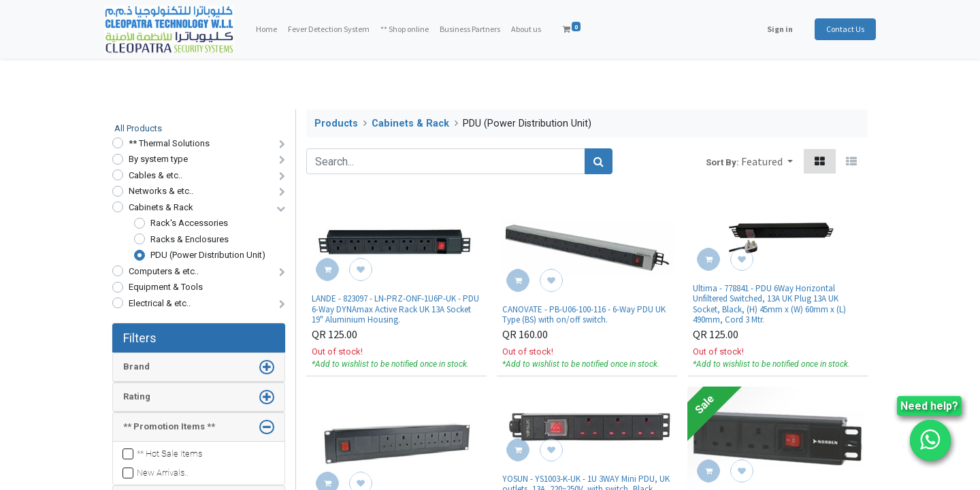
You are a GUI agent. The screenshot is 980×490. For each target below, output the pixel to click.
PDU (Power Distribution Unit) (208, 255)
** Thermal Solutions (169, 143)
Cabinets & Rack (161, 207)
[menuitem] (275, 29)
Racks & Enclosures (190, 239)
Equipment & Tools (166, 287)
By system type (158, 159)
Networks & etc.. (161, 191)
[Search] (599, 161)
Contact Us (837, 29)
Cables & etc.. (156, 175)
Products (336, 124)
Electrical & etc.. (160, 303)
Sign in (772, 29)
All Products (138, 128)
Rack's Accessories (189, 223)
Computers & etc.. (164, 271)
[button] (767, 161)
